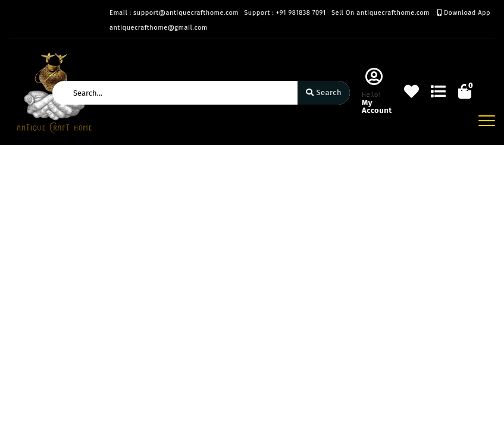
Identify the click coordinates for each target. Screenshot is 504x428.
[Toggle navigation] (487, 121)
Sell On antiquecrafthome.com (381, 13)
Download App (464, 13)
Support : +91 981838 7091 (285, 13)
